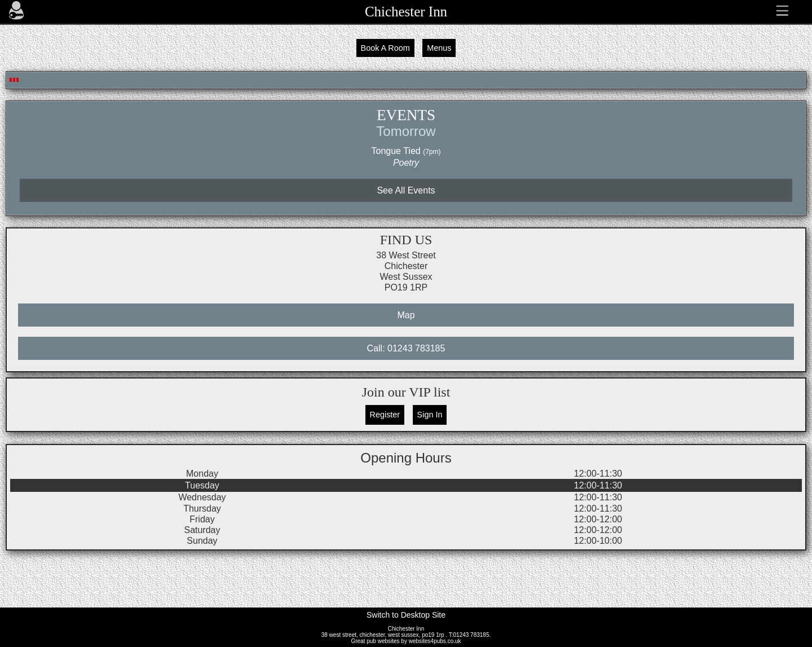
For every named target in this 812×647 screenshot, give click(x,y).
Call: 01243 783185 (406, 348)
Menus (439, 48)
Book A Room (385, 48)
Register (385, 415)
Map (406, 315)
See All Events (406, 190)
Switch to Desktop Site (406, 615)
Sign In (430, 415)
